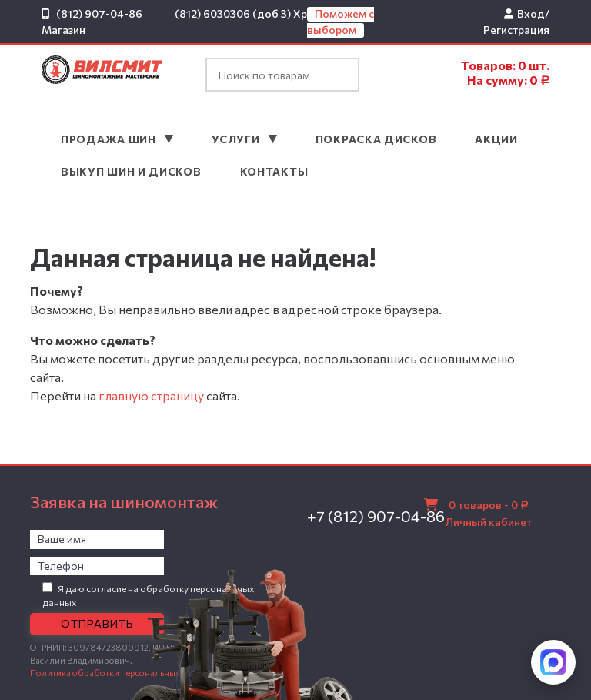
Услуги (237, 139)
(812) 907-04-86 (99, 13)
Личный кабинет (489, 522)
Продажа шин (110, 139)
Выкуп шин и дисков (131, 171)
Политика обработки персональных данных (121, 673)
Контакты (274, 171)
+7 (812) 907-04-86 (376, 516)
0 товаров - (487, 505)
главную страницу (151, 395)
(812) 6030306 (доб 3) (233, 13)
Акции (496, 139)
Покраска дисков (376, 139)
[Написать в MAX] (553, 662)
